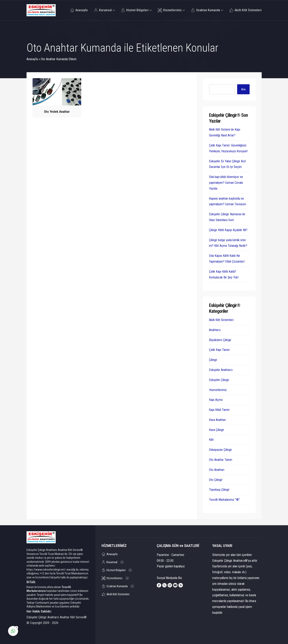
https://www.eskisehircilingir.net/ (46, 570)
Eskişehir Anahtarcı (221, 370)
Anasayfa (32, 59)
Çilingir (213, 360)
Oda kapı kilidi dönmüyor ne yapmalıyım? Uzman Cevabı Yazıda (226, 183)
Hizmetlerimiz (218, 390)
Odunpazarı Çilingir (220, 450)
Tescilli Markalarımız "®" (224, 500)
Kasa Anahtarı (217, 420)
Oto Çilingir (216, 480)
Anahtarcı (215, 330)
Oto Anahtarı (217, 470)
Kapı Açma (216, 400)
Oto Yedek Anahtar (57, 112)
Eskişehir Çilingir (219, 380)
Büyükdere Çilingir (220, 340)
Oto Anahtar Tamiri (221, 460)
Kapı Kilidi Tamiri (219, 410)
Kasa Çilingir (217, 430)
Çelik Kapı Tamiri (219, 350)
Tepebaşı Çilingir (219, 490)
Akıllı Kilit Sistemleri (221, 320)
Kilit (211, 440)
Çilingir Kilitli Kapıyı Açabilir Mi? (228, 230)
